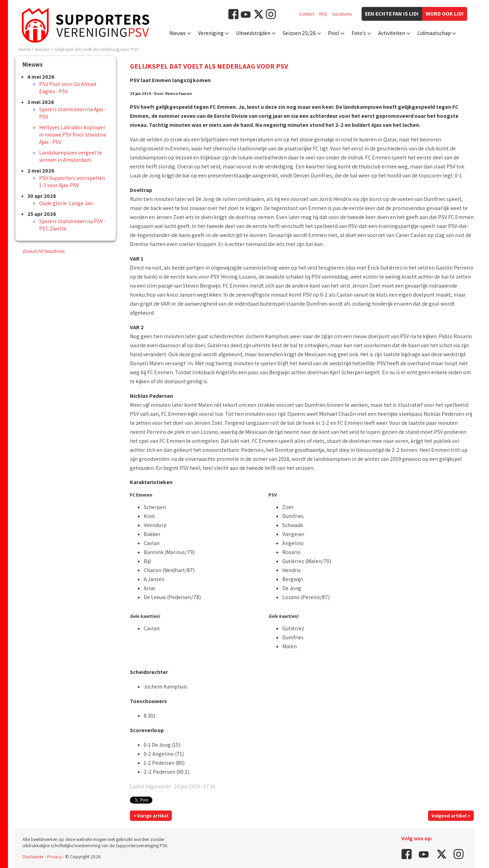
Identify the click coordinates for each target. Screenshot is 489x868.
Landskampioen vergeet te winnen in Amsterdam (71, 156)
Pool (334, 33)
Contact (307, 14)
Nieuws (178, 33)
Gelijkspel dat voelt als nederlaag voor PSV (96, 49)
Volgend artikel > (451, 816)
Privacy (54, 857)
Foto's (359, 33)
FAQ (323, 14)
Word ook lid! (445, 14)
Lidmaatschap (434, 33)
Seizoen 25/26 (299, 33)
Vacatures (342, 14)
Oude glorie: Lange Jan (66, 203)
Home (24, 49)
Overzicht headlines (43, 251)
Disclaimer (33, 857)
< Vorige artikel (151, 816)
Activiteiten (392, 33)
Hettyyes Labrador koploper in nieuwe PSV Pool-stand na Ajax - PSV (73, 135)
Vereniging (211, 33)
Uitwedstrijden (253, 33)
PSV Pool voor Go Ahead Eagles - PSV (68, 88)
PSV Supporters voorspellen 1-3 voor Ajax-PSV (72, 182)
